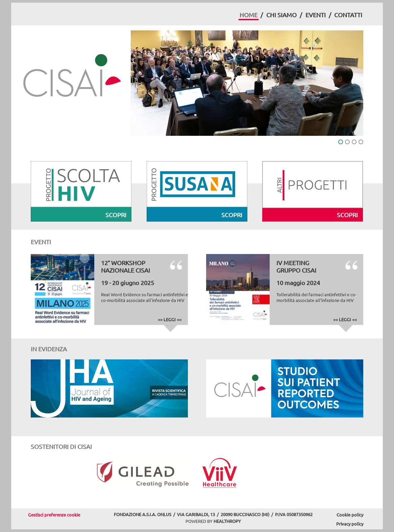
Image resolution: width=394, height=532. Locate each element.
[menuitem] (248, 16)
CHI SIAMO (281, 15)
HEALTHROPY (227, 521)
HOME (249, 15)
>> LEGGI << (170, 319)
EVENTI (316, 15)
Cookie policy (350, 515)
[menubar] (301, 16)
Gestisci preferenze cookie (54, 515)
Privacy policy (350, 524)
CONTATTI (348, 15)
